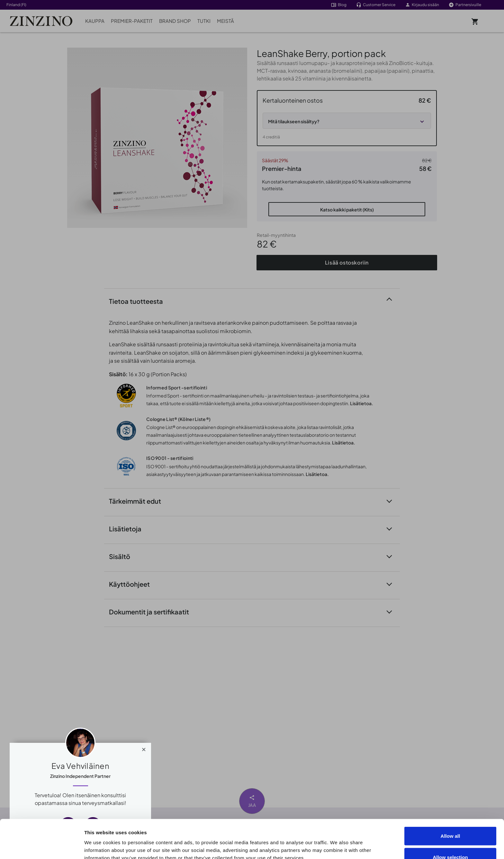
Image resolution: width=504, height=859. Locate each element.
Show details (364, 842)
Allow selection (450, 821)
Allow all (450, 800)
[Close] (144, 748)
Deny (450, 842)
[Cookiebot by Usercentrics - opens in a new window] (42, 846)
